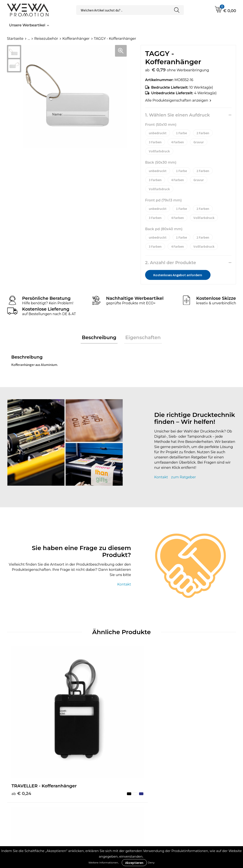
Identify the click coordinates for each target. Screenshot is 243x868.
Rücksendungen (146, 803)
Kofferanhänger (76, 39)
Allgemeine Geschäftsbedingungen (152, 774)
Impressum (142, 790)
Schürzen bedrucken (209, 790)
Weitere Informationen (103, 862)
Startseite (15, 39)
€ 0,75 (79, 724)
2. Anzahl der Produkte (171, 263)
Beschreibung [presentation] (100, 338)
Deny (151, 862)
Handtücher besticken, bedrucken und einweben (213, 780)
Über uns (140, 764)
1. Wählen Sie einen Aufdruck (177, 115)
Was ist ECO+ (84, 784)
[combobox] (123, 10)
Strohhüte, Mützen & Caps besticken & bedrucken (213, 767)
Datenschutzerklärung (151, 797)
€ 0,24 (21, 718)
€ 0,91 (135, 724)
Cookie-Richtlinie (146, 784)
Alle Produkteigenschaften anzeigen (178, 100)
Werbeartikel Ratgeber (92, 764)
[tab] (100, 338)
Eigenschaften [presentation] (142, 338)
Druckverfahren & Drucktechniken (88, 774)
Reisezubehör (46, 39)
